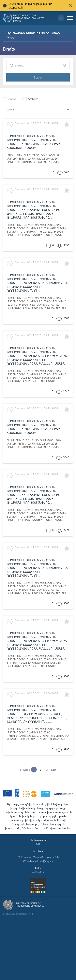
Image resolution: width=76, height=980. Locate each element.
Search (38, 77)
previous (25, 770)
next (54, 770)
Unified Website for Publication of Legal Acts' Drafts (28, 18)
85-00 (38, 844)
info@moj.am (46, 861)
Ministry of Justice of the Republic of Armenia (30, 905)
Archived (33, 99)
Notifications (38, 872)
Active (12, 99)
